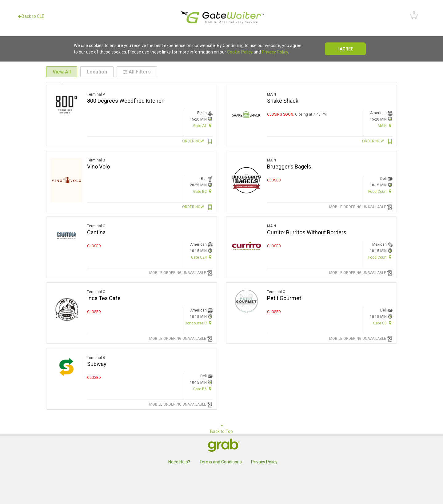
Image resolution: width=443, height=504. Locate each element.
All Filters (137, 72)
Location (97, 72)
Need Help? (179, 462)
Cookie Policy (240, 52)
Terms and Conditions (221, 462)
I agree (345, 49)
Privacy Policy (275, 52)
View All (62, 72)
